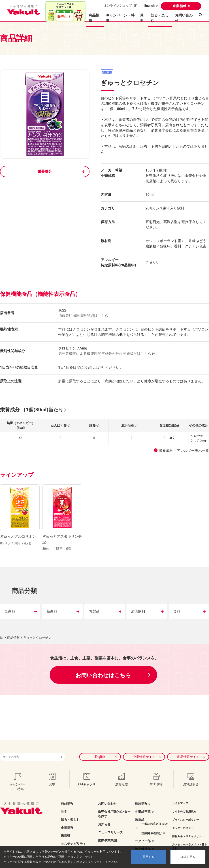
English (149, 6)
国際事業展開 (107, 829)
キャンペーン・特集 (120, 18)
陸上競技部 (143, 838)
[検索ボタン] (62, 746)
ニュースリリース (111, 821)
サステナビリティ (73, 833)
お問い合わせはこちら (103, 675)
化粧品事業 (143, 801)
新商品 (52, 611)
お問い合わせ (184, 18)
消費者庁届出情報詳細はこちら (83, 316)
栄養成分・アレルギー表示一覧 (184, 451)
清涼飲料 (138, 611)
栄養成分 (45, 171)
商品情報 (13, 638)
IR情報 (65, 825)
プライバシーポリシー (186, 809)
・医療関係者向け (150, 822)
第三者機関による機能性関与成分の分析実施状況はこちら (105, 354)
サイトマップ (180, 792)
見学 (142, 18)
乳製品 (94, 611)
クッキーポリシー (183, 817)
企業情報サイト (144, 746)
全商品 (10, 611)
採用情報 (141, 793)
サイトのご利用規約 (184, 801)
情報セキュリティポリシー (188, 825)
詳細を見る (188, 857)
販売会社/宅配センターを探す (114, 803)
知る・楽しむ (70, 809)
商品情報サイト (188, 746)
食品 (177, 611)
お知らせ (104, 813)
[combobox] (29, 746)
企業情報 (180, 6)
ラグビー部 (143, 830)
